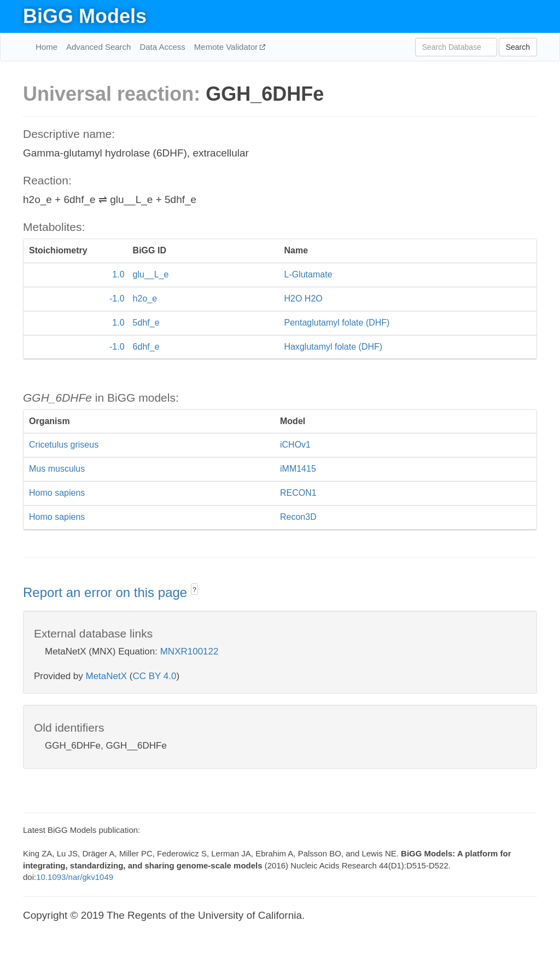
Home (46, 47)
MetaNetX (107, 676)
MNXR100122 (189, 651)
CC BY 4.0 (154, 676)
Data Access (162, 47)
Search (518, 47)
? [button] (194, 590)
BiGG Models (85, 16)
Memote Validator (227, 47)
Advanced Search (98, 47)
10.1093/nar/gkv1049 (75, 877)
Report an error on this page (107, 592)
